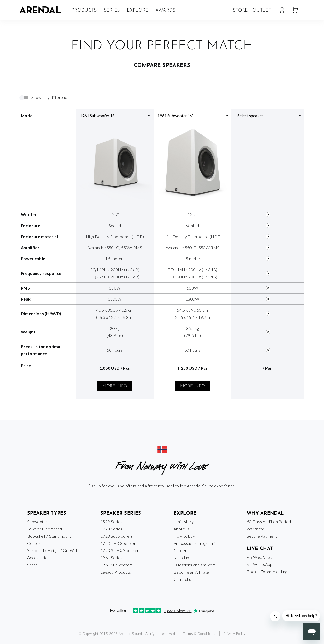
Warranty (255, 529)
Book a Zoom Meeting (267, 571)
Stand (33, 565)
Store (241, 10)
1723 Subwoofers (117, 536)
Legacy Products (116, 572)
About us (182, 529)
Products (84, 10)
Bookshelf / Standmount (49, 536)
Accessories (38, 558)
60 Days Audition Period (269, 522)
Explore (138, 10)
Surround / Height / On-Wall (52, 550)
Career (180, 550)
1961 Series (111, 558)
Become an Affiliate (191, 572)
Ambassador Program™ (195, 543)
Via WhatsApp (260, 564)
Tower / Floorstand (45, 529)
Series (112, 10)
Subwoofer (37, 522)
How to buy (184, 536)
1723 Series (111, 529)
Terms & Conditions (199, 634)
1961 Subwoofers (117, 565)
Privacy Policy (234, 634)
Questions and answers (195, 565)
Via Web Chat (259, 557)
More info (115, 386)
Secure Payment (262, 536)
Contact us (183, 579)
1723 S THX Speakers (121, 550)
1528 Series (111, 522)
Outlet (262, 10)
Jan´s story (184, 522)
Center (34, 543)
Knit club (182, 558)
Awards (165, 10)
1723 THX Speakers (119, 543)
